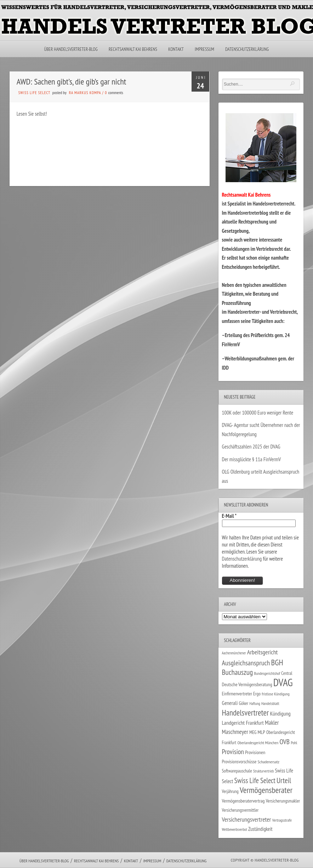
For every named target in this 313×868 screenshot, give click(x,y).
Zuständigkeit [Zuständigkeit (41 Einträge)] (260, 829)
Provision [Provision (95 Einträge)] (233, 751)
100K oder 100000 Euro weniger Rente (258, 413)
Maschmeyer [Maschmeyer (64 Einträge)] (235, 732)
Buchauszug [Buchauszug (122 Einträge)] (238, 672)
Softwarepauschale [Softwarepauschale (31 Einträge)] (237, 771)
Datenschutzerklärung (247, 49)
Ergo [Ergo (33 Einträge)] (257, 694)
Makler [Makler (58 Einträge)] (272, 723)
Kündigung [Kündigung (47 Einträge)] (280, 713)
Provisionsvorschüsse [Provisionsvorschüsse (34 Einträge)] (239, 762)
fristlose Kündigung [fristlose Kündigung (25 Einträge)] (276, 694)
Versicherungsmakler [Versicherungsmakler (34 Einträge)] (283, 801)
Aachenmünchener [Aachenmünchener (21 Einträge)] (234, 653)
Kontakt (176, 49)
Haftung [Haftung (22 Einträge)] (255, 704)
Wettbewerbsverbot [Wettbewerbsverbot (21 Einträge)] (235, 829)
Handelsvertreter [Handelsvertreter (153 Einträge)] (246, 713)
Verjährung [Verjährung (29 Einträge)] (230, 791)
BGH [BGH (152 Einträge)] (277, 662)
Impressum (204, 49)
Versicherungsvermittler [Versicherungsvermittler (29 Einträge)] (240, 810)
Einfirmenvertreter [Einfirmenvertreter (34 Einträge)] (237, 694)
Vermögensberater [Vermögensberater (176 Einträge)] (266, 790)
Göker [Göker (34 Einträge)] (243, 703)
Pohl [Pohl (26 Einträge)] (294, 743)
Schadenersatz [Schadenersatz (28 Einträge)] (269, 762)
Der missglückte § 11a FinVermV (252, 459)
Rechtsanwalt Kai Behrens (133, 49)
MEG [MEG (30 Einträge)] (253, 732)
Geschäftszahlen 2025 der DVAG (251, 447)
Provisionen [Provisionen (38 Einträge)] (255, 752)
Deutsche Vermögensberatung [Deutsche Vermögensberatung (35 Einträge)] (247, 684)
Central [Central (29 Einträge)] (287, 673)
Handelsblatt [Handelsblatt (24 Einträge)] (270, 703)
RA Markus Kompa (85, 93)
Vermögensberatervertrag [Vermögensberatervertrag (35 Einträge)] (243, 801)
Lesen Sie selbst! (32, 114)
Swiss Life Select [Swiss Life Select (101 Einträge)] (255, 780)
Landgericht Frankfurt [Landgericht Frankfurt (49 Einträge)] (243, 723)
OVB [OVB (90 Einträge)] (284, 742)
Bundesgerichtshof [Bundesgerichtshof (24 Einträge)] (267, 673)
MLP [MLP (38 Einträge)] (261, 732)
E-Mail (229, 516)
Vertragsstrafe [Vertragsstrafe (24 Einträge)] (282, 820)
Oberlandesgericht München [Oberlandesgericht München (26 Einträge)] (258, 743)
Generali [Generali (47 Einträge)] (230, 703)
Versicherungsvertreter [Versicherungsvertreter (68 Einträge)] (247, 819)
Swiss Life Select (34, 93)
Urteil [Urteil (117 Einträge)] (284, 780)
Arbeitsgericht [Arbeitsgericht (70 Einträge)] (263, 652)
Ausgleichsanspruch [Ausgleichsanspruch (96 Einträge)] (246, 663)
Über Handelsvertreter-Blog (71, 49)
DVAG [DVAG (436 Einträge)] (283, 682)
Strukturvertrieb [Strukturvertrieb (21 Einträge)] (264, 771)
